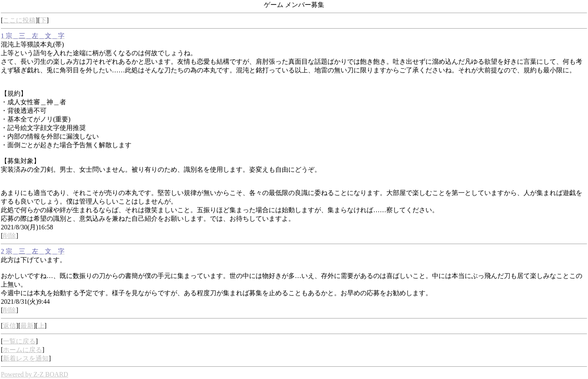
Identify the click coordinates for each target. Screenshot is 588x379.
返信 (9, 326)
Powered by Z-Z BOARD (35, 374)
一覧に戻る (19, 341)
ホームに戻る (22, 350)
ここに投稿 (19, 20)
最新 (27, 326)
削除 (9, 236)
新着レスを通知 (26, 358)
